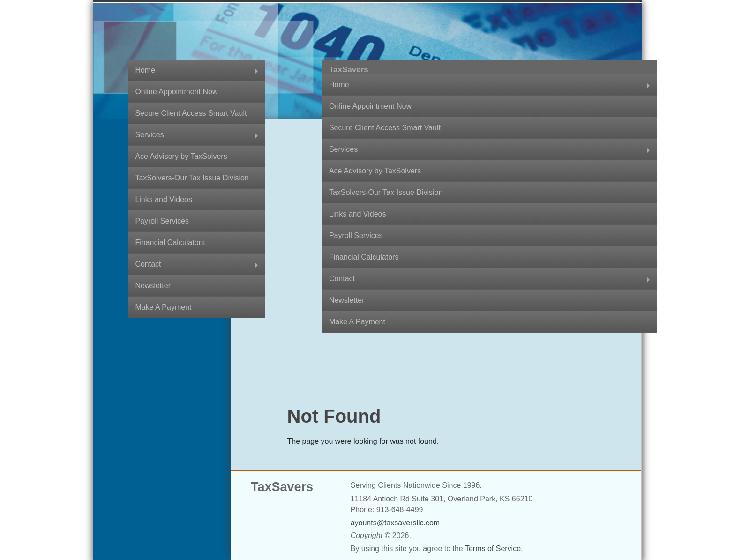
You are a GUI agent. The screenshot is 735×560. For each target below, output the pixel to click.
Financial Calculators (170, 243)
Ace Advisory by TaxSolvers (181, 156)
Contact (148, 264)
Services (149, 135)
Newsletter (153, 286)
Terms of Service (493, 549)
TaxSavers (349, 70)
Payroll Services (162, 221)
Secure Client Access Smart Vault (191, 113)
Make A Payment (163, 307)
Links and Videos (164, 199)
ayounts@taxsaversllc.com (395, 523)
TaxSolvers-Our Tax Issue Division (192, 178)
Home (145, 70)
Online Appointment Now (176, 92)
